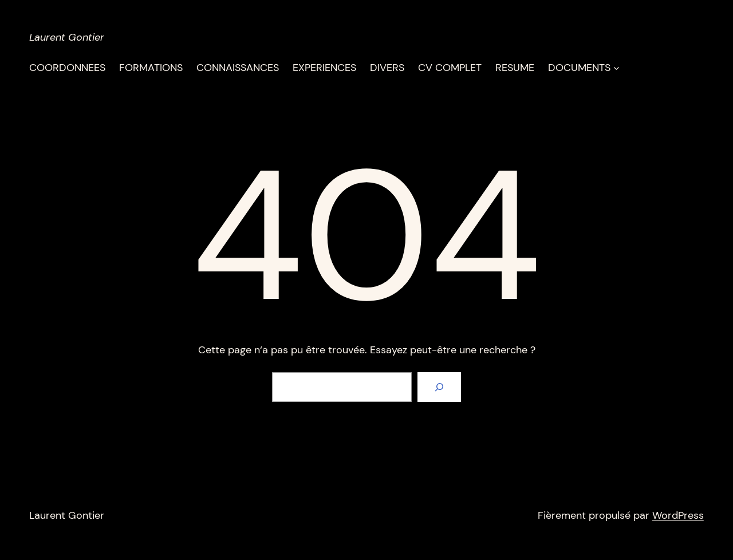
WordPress (678, 515)
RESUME (515, 68)
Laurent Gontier (67, 37)
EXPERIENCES (324, 68)
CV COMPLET (450, 68)
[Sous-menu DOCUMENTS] (616, 68)
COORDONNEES (67, 68)
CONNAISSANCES (238, 68)
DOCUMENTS (579, 68)
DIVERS (387, 68)
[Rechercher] (439, 387)
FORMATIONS (151, 68)
